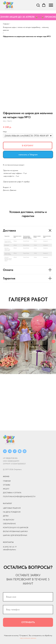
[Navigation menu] (51, 5)
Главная (6, 24)
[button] (38, 5)
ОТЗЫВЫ (7, 485)
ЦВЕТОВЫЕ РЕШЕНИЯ (12, 508)
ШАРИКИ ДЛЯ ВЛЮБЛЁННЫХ (15, 535)
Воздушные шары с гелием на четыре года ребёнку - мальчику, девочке (26, 29)
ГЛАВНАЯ (7, 481)
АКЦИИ (6, 489)
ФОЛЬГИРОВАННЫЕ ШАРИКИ (15, 531)
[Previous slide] (3, 341)
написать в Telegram (28, 155)
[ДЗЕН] (20, 451)
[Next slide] (53, 341)
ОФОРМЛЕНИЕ (9, 524)
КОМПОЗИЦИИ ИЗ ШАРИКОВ (16, 528)
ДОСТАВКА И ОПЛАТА (12, 493)
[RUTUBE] (15, 451)
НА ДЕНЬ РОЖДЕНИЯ (12, 512)
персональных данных (28, 638)
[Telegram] (10, 451)
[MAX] (25, 451)
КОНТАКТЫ (8, 542)
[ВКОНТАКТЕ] (5, 451)
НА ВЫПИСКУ (9, 520)
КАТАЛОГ (8, 503)
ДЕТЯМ (6, 516)
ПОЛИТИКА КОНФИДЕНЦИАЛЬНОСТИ (19, 497)
